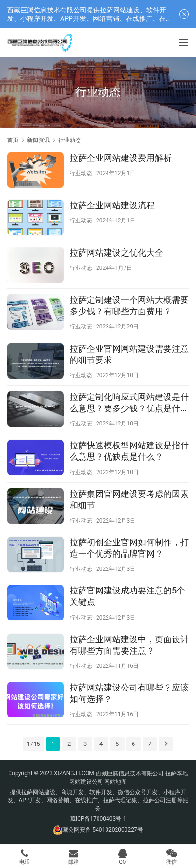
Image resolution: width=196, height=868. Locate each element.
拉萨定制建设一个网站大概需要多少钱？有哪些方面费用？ (129, 306)
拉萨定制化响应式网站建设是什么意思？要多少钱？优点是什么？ (129, 403)
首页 (13, 140)
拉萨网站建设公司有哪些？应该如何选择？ (129, 693)
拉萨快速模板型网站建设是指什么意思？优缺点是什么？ (129, 451)
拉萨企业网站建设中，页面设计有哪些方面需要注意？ (129, 645)
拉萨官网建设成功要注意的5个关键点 (127, 596)
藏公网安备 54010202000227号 (102, 830)
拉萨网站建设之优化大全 (116, 252)
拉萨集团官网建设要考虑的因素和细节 (129, 500)
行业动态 (81, 173)
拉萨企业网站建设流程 (112, 205)
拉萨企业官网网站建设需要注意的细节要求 (129, 354)
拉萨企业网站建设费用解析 (121, 158)
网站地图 (116, 782)
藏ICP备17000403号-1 (98, 819)
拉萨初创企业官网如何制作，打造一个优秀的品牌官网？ (129, 548)
